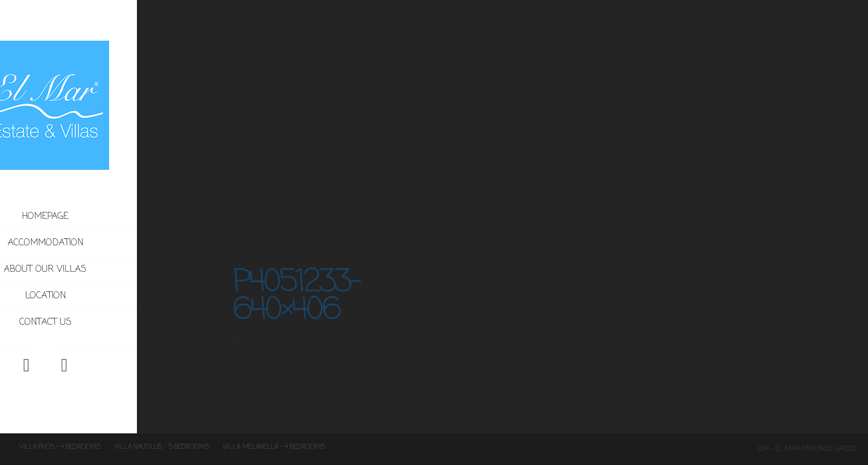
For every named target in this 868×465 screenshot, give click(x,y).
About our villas (92, 270)
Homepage (92, 217)
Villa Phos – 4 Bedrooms (60, 447)
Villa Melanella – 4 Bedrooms (274, 447)
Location (91, 296)
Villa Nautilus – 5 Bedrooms (162, 447)
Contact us (91, 323)
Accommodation (118, 243)
